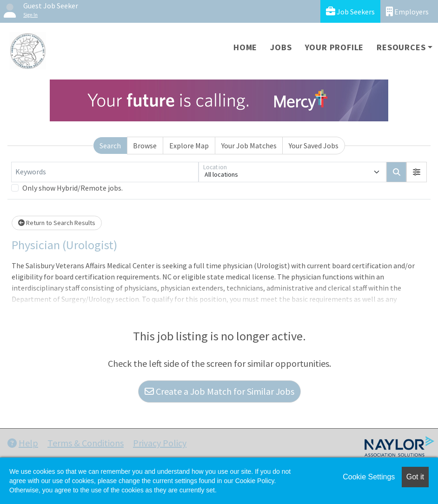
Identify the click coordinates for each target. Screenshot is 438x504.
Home (245, 47)
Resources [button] (401, 47)
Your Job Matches (249, 146)
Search (110, 146)
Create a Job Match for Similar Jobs (219, 391)
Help (23, 443)
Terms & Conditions (86, 443)
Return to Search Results (57, 223)
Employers (407, 11)
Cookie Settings (369, 477)
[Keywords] (105, 172)
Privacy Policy (160, 443)
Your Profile (335, 47)
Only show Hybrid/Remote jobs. (73, 188)
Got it (415, 477)
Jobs (281, 47)
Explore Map (189, 146)
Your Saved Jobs (314, 146)
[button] (417, 172)
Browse (145, 146)
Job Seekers (350, 11)
